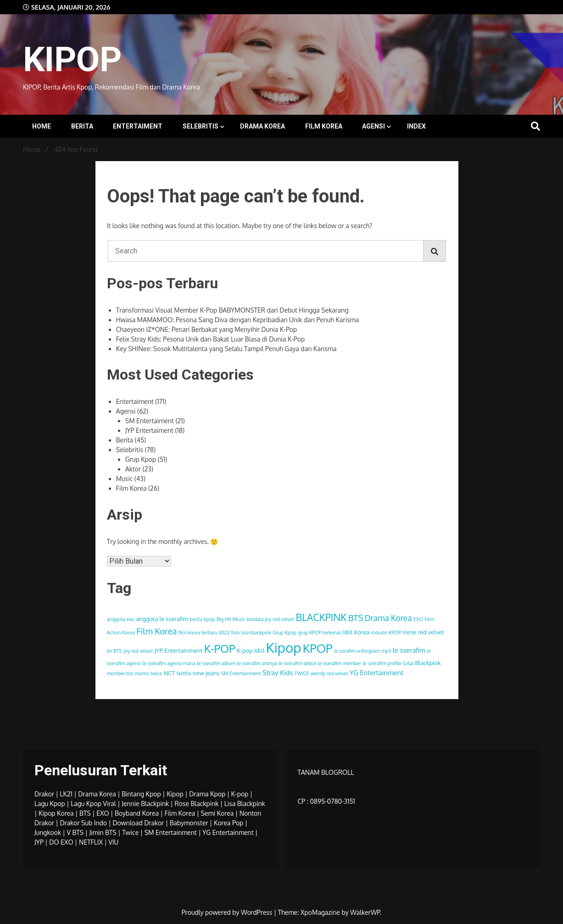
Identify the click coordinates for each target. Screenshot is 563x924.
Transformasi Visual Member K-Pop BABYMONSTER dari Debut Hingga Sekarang (232, 310)
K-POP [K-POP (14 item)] (220, 649)
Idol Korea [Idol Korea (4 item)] (356, 632)
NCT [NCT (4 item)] (170, 673)
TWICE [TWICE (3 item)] (302, 673)
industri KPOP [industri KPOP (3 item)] (386, 633)
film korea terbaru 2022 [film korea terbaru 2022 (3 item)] (204, 633)
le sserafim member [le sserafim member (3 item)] (340, 663)
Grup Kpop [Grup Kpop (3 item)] (284, 633)
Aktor (133, 469)
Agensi (373, 126)
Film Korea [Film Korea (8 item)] (156, 631)
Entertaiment (138, 126)
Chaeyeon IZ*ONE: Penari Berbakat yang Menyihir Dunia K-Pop (206, 329)
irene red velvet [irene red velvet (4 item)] (424, 632)
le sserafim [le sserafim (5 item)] (409, 650)
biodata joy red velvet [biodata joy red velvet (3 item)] (270, 619)
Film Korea (324, 126)
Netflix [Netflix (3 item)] (184, 673)
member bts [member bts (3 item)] (120, 673)
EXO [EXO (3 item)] (418, 619)
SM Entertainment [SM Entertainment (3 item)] (241, 673)
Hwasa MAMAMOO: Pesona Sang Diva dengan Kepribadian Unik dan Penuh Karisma (238, 320)
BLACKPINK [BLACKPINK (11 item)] (321, 617)
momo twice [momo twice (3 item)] (148, 673)
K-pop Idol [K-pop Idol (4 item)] (251, 650)
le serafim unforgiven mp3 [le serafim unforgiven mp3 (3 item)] (362, 651)
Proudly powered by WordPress (228, 912)
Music (125, 479)
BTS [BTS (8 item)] (356, 618)
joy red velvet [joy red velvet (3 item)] (138, 651)
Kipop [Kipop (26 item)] (284, 647)
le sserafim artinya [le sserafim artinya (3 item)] (257, 663)
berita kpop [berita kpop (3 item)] (202, 619)
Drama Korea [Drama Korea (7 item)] (388, 618)
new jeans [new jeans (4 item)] (206, 673)
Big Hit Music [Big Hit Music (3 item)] (231, 619)
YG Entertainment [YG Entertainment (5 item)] (376, 672)
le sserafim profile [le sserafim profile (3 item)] (382, 663)
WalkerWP (365, 912)
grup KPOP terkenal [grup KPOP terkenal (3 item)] (319, 633)
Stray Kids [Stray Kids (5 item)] (278, 672)
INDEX (416, 126)
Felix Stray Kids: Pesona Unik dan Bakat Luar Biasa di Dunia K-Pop (210, 339)
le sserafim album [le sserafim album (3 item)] (216, 663)
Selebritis (201, 126)
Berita (82, 126)
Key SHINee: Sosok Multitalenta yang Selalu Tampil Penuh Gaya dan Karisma (226, 349)
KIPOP (72, 59)
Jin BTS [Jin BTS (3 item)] (114, 651)
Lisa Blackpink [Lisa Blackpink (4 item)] (422, 663)
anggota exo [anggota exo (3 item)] (121, 619)
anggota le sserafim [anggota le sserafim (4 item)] (162, 619)
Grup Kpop (141, 459)
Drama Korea (262, 126)
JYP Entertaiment (149, 430)
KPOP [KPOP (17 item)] (318, 648)
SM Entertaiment (150, 421)
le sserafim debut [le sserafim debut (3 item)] (297, 663)
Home (42, 126)
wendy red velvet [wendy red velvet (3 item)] (329, 673)
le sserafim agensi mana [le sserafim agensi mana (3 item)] (169, 663)
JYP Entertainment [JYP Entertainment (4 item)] (178, 650)
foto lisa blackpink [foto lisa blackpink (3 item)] (251, 633)
